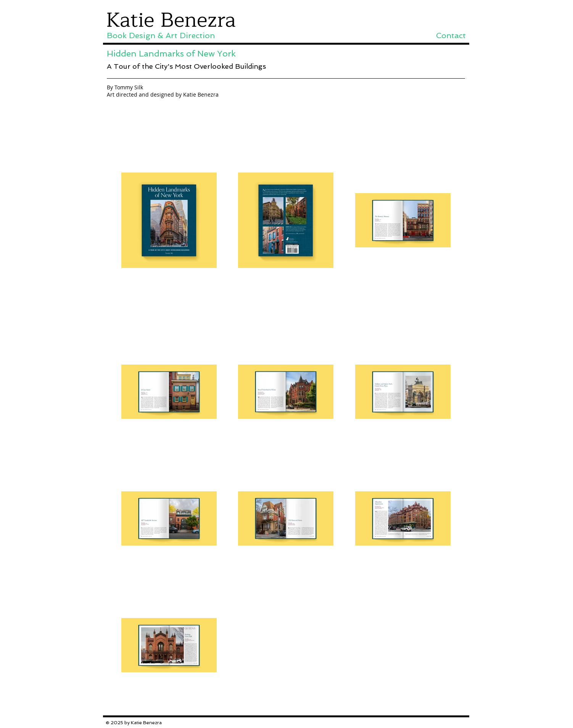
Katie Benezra (171, 20)
